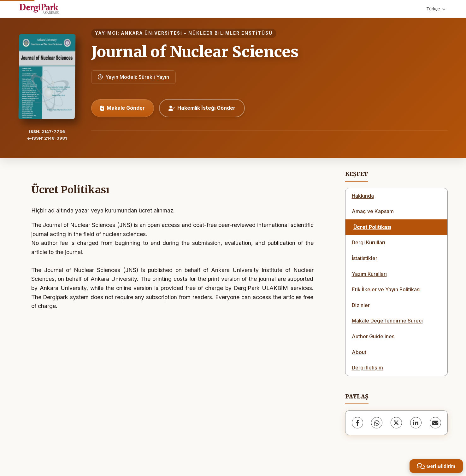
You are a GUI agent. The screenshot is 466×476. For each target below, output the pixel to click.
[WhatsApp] (377, 423)
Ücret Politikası (372, 227)
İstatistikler (365, 258)
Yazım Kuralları (369, 274)
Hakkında (363, 196)
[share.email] (435, 423)
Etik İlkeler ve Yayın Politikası (386, 289)
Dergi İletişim (367, 368)
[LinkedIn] (416, 423)
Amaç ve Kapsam (373, 211)
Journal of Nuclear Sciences (195, 52)
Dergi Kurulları (369, 242)
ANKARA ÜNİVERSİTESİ (152, 33)
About (359, 352)
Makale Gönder (123, 108)
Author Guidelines (373, 336)
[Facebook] (357, 423)
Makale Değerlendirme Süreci (387, 321)
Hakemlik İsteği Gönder (202, 108)
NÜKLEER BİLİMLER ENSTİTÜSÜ (230, 33)
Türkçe (436, 9)
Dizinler (361, 305)
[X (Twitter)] (396, 423)
